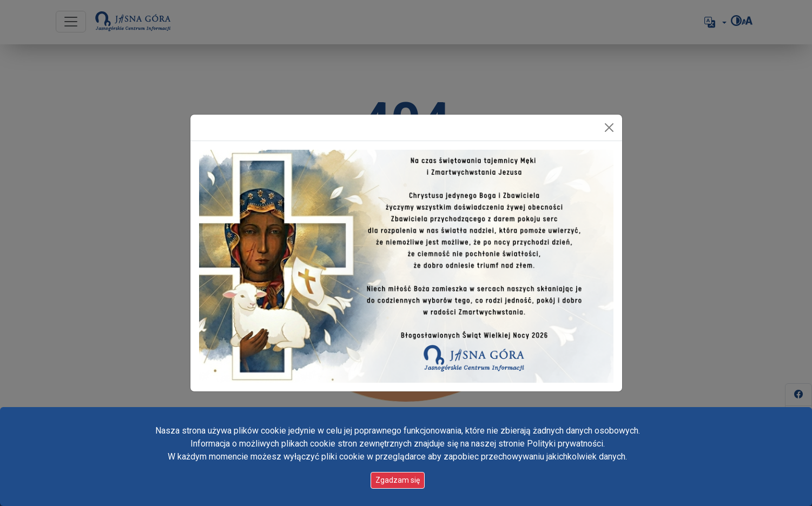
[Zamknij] (609, 128)
